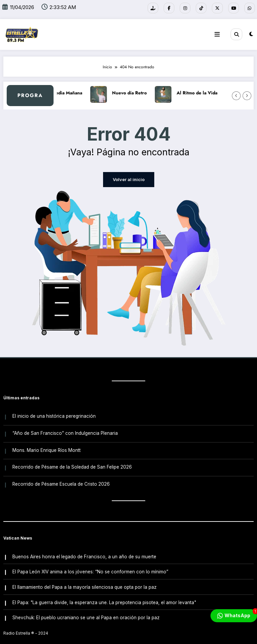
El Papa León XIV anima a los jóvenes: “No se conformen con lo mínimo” (90, 564)
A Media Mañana (74, 92)
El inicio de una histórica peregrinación (54, 414)
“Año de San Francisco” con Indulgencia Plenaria (65, 430)
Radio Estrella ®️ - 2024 (26, 622)
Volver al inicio (128, 179)
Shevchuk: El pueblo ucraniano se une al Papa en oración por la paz (86, 607)
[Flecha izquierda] (236, 95)
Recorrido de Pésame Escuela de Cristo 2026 (61, 478)
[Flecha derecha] (247, 95)
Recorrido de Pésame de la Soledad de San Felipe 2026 (72, 462)
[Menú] (218, 34)
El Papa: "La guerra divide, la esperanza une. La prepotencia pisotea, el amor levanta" (104, 592)
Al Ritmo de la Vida (206, 92)
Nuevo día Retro (139, 92)
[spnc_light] (251, 34)
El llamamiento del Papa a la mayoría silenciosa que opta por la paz (84, 578)
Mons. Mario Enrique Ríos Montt (46, 446)
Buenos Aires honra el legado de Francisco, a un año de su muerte (84, 550)
